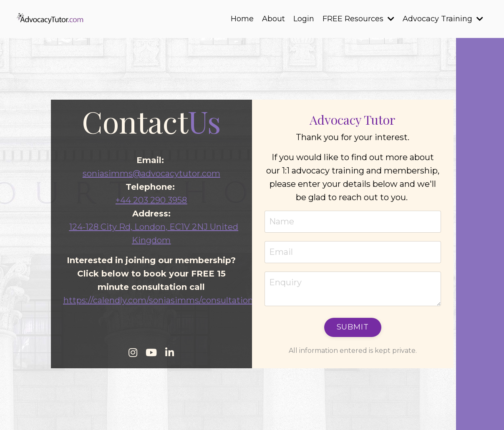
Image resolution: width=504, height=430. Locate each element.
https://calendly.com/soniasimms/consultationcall (165, 300)
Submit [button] (353, 327)
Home (242, 19)
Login (304, 19)
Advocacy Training (443, 19)
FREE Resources (358, 19)
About (273, 19)
